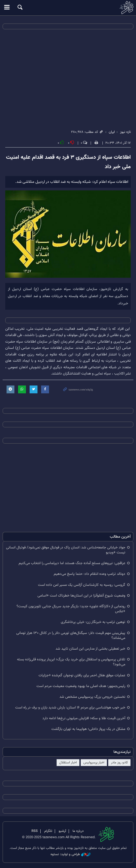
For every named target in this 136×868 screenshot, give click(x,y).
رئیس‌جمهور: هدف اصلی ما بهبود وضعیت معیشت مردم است (81, 686)
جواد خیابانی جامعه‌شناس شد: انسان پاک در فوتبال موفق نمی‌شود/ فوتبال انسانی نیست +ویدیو (66, 550)
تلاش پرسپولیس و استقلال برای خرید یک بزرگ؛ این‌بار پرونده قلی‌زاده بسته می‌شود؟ (71, 662)
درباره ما (78, 831)
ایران (112, 132)
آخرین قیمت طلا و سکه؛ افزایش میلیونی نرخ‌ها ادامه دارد (84, 718)
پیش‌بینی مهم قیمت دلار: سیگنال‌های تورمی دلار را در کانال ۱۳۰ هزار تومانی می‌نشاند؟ (71, 636)
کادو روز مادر (119, 763)
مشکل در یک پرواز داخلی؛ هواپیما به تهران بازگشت (88, 729)
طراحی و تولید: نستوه (71, 855)
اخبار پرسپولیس (94, 763)
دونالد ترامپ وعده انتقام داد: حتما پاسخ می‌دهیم (89, 574)
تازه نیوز (68, 8)
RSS (35, 831)
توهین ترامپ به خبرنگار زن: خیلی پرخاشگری (93, 622)
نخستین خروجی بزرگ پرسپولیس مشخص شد (92, 697)
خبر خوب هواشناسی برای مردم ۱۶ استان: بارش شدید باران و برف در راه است (70, 708)
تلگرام (48, 831)
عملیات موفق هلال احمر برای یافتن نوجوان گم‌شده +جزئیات (82, 675)
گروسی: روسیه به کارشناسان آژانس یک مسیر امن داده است (82, 585)
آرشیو (62, 831)
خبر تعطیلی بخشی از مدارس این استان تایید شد (90, 649)
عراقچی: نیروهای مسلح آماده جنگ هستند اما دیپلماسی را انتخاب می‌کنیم (72, 563)
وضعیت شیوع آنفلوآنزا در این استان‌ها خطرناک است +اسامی (81, 596)
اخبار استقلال (68, 763)
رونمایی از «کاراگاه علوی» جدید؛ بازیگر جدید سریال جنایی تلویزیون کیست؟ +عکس (71, 609)
